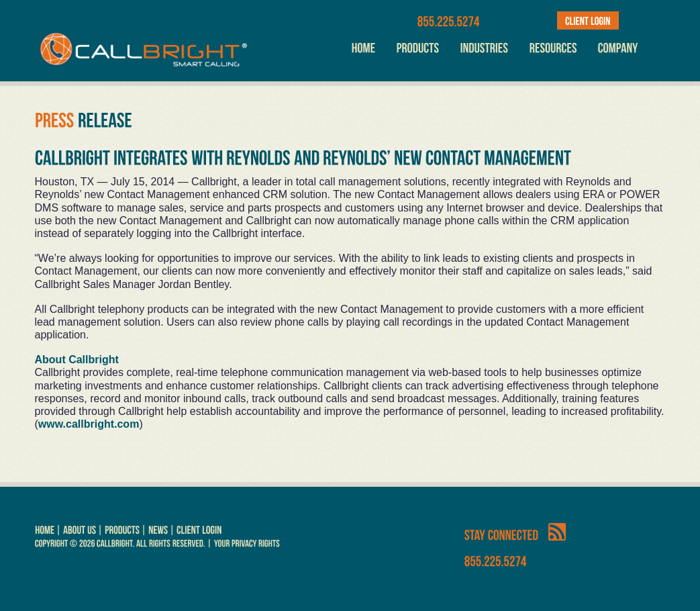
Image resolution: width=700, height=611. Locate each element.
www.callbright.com (89, 424)
